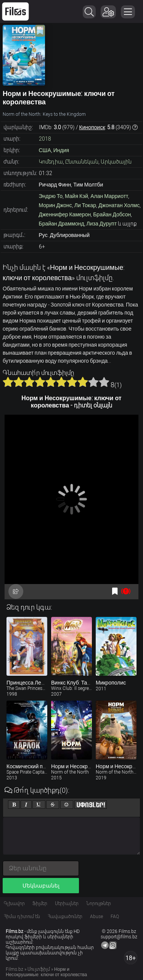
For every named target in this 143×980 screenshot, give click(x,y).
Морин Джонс (55, 205)
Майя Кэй (76, 196)
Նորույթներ (99, 904)
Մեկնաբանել (41, 886)
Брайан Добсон (112, 214)
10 (104, 382)
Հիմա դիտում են (22, 917)
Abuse (96, 917)
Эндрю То (51, 196)
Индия (61, 150)
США (45, 150)
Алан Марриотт (109, 196)
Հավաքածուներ (65, 917)
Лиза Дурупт (102, 224)
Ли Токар (85, 205)
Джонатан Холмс (119, 205)
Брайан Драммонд (62, 224)
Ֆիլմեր (40, 904)
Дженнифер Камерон (65, 214)
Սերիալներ (67, 904)
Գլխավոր (14, 904)
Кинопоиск (92, 127)
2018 (45, 139)
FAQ (115, 917)
